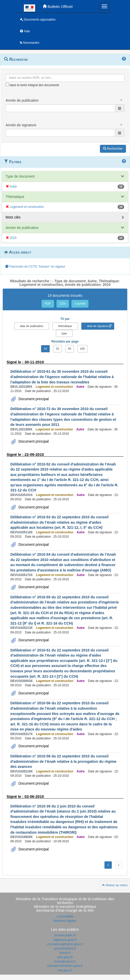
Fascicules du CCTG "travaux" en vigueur (35, 267)
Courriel (80, 304)
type (64, 333)
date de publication (32, 326)
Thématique (15, 197)
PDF (48, 304)
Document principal (33, 399)
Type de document (20, 176)
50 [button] (70, 349)
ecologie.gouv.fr (65, 961)
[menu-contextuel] (7, 84)
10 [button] (45, 349)
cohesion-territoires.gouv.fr (65, 966)
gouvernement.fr (65, 948)
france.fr (65, 953)
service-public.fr (65, 935)
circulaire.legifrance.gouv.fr (65, 944)
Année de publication (22, 228)
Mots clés (13, 217)
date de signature (98, 326)
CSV (63, 304)
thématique (65, 326)
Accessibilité (65, 916)
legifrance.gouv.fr (65, 940)
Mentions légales (65, 921)
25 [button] (57, 349)
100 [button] (82, 349)
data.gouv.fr (65, 957)
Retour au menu (115, 885)
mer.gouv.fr (65, 970)
